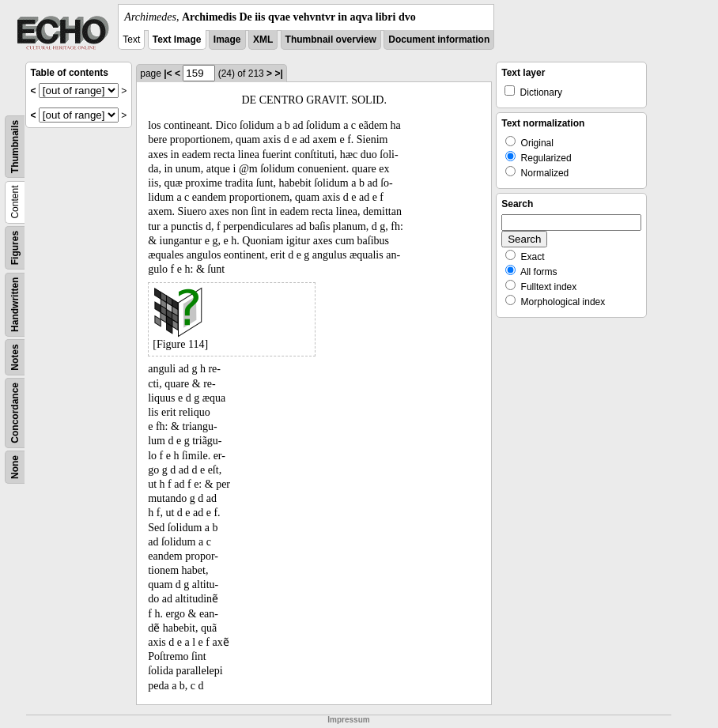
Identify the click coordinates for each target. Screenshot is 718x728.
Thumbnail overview (331, 40)
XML (263, 40)
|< (168, 74)
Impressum (348, 720)
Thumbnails (15, 147)
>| (278, 74)
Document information (439, 40)
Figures (15, 248)
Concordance (15, 413)
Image (227, 40)
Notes (15, 357)
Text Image (177, 40)
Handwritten (15, 305)
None (15, 467)
